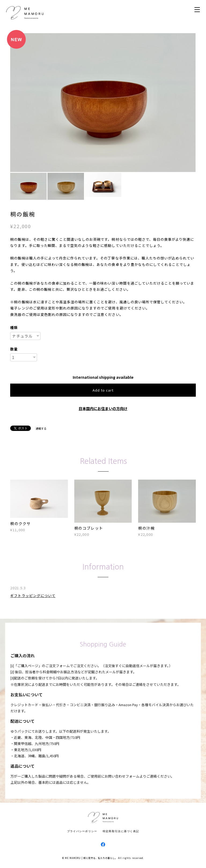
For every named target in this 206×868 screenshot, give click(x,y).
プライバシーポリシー (82, 831)
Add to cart (103, 390)
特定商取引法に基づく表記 (121, 831)
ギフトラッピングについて (33, 596)
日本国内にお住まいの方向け (103, 408)
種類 (14, 328)
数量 (14, 349)
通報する (41, 428)
